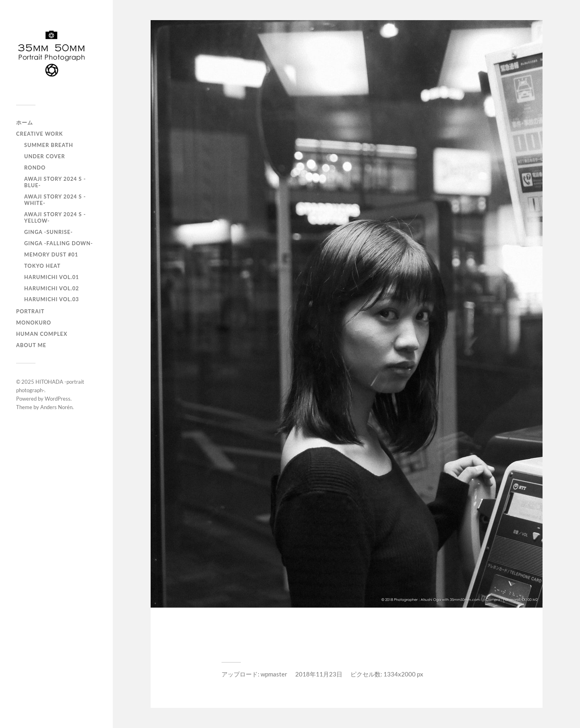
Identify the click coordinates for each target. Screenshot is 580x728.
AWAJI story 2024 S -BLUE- (55, 182)
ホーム (25, 122)
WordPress (58, 399)
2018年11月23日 (319, 674)
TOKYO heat (42, 266)
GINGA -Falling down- (59, 243)
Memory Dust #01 (51, 254)
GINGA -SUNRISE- (49, 232)
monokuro (34, 323)
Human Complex (42, 334)
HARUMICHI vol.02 (52, 288)
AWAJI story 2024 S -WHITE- (55, 200)
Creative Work (39, 134)
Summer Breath (49, 145)
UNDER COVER (45, 156)
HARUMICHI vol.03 (52, 299)
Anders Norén (56, 407)
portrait (30, 311)
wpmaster (274, 674)
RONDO (35, 168)
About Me (31, 345)
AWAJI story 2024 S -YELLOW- (55, 217)
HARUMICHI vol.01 (52, 277)
